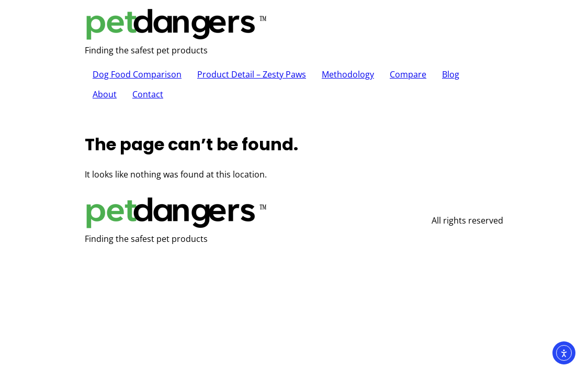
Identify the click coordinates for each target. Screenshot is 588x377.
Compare (408, 74)
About (105, 94)
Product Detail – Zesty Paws (252, 74)
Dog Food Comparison (137, 74)
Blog (451, 74)
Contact (148, 94)
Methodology (348, 74)
